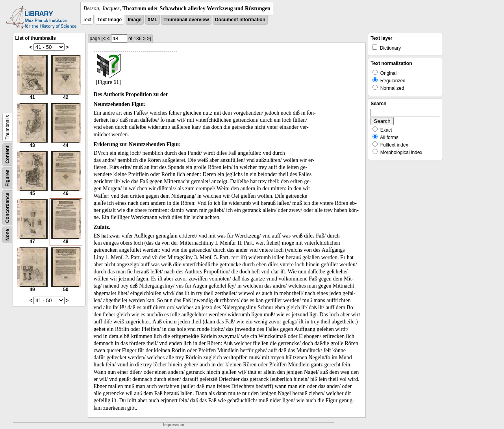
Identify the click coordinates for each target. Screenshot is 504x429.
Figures (7, 178)
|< (104, 39)
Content (7, 155)
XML (153, 20)
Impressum (173, 425)
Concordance (7, 208)
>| (149, 39)
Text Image (109, 20)
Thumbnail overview (186, 20)
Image (135, 20)
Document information (240, 20)
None (7, 235)
